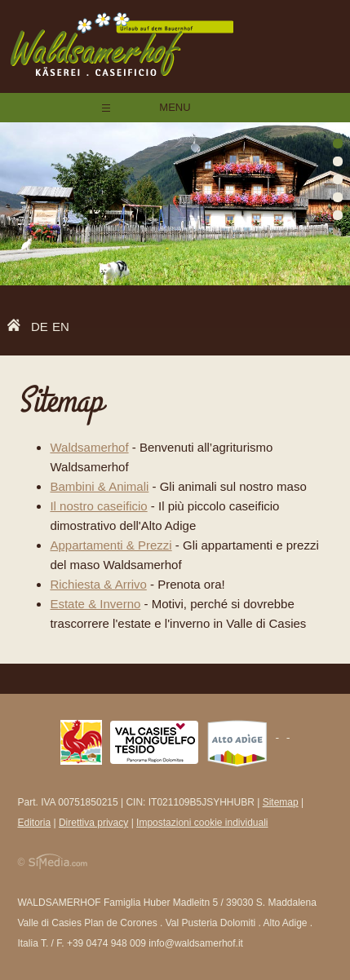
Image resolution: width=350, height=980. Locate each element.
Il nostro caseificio (98, 506)
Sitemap (281, 802)
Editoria (34, 823)
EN (61, 327)
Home (18, 328)
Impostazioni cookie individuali (202, 823)
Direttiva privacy (93, 823)
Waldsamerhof (89, 447)
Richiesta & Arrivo (98, 584)
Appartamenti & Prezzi (111, 545)
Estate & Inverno (95, 604)
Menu (175, 107)
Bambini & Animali (99, 486)
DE (40, 327)
